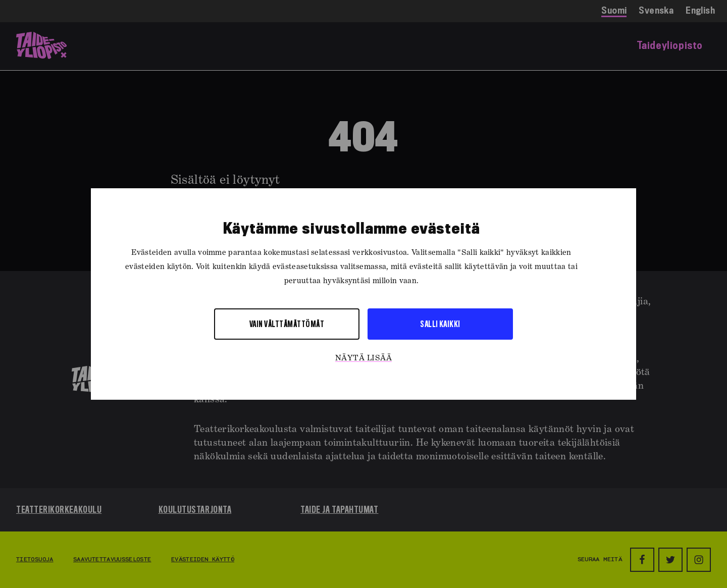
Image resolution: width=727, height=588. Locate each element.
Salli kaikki (440, 324)
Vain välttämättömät (287, 324)
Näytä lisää (363, 358)
